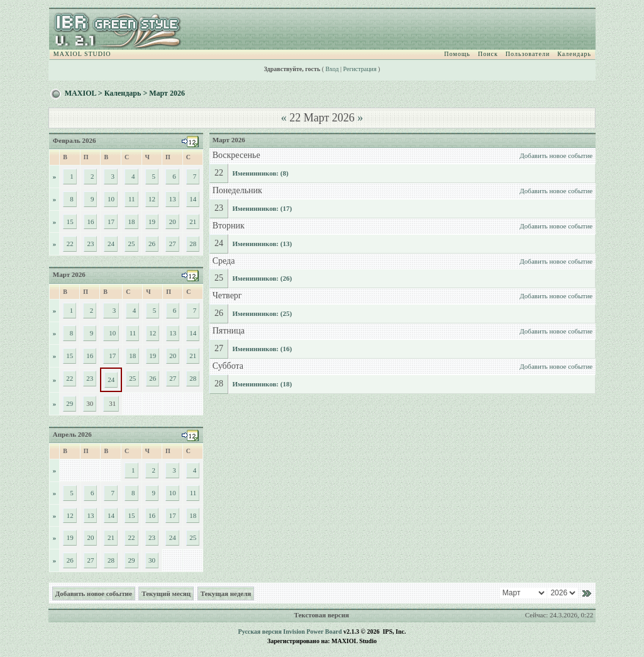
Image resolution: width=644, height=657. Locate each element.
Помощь (457, 54)
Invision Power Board (312, 632)
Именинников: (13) (262, 244)
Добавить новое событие (556, 155)
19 (152, 222)
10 (111, 199)
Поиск (488, 54)
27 (173, 244)
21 (193, 222)
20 (173, 222)
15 (70, 222)
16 (90, 222)
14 (193, 199)
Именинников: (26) (262, 278)
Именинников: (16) (262, 349)
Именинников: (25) (262, 313)
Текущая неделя (226, 593)
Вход (332, 69)
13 (173, 199)
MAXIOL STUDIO (82, 54)
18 (132, 222)
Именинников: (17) (262, 208)
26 (152, 244)
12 (152, 199)
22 (70, 244)
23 (90, 244)
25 (132, 244)
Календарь (574, 54)
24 (111, 244)
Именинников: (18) (262, 384)
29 (69, 403)
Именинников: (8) (260, 173)
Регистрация (360, 69)
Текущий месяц (166, 593)
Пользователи (528, 54)
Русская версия (260, 632)
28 (193, 244)
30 (152, 560)
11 (132, 199)
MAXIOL (80, 93)
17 (111, 222)
